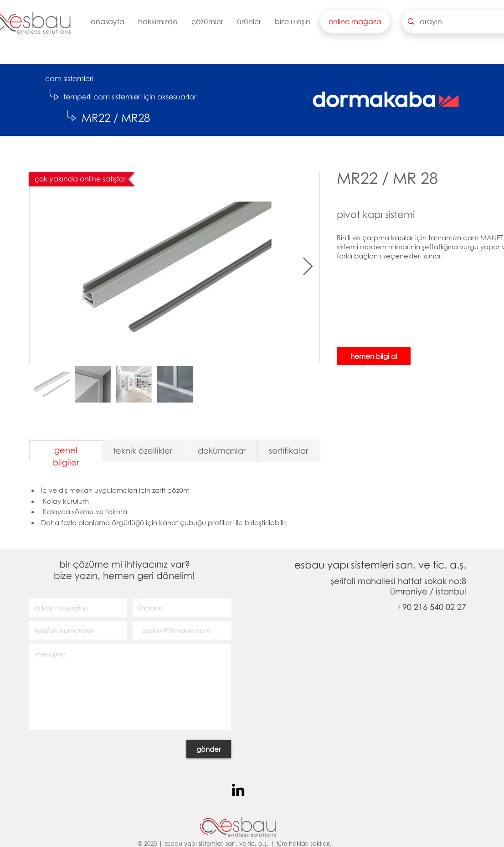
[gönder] (209, 749)
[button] (158, 21)
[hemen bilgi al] (374, 356)
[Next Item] (308, 267)
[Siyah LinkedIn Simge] (238, 790)
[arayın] (462, 22)
